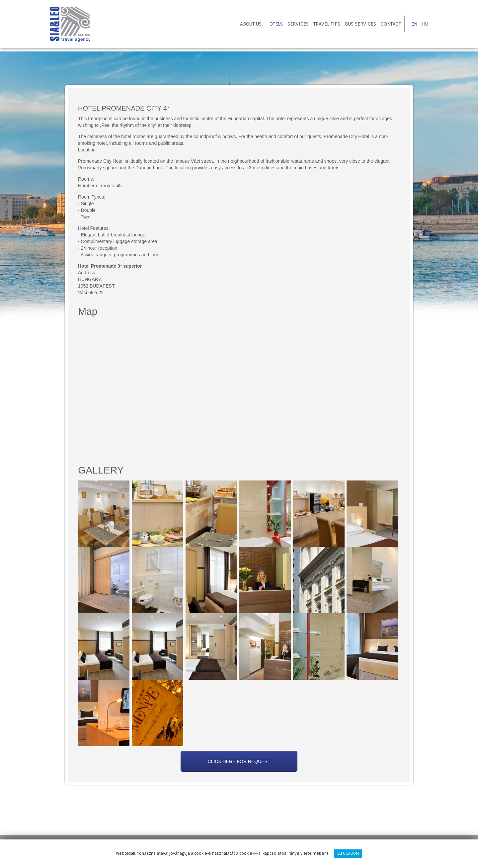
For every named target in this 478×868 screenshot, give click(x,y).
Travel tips (327, 24)
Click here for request (239, 761)
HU (425, 24)
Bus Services (360, 24)
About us (251, 24)
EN (414, 24)
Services (298, 24)
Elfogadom (348, 853)
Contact (391, 24)
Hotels (275, 24)
